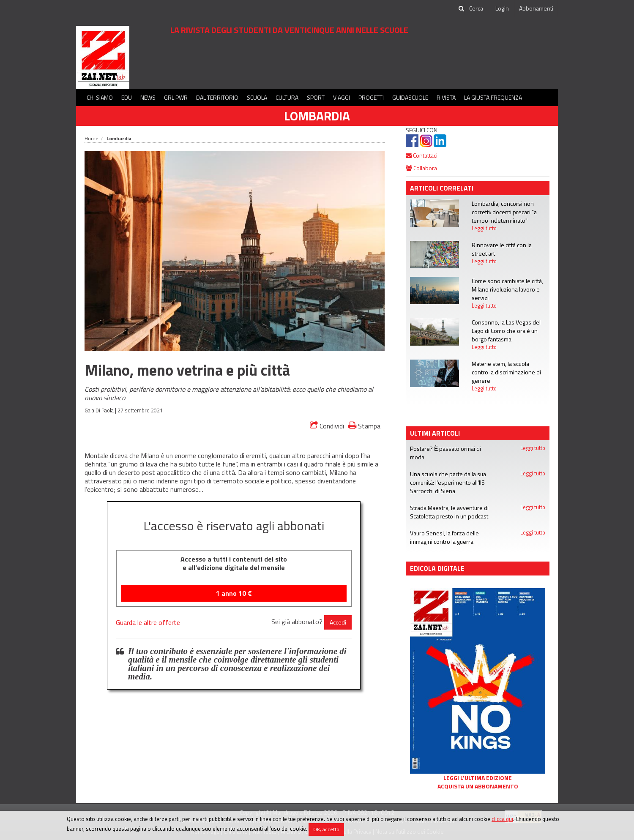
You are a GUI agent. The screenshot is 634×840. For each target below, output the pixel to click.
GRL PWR (176, 97)
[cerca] (477, 8)
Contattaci (422, 155)
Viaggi (342, 97)
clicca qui (502, 819)
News (148, 97)
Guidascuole (410, 97)
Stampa (364, 426)
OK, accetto (326, 829)
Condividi (327, 426)
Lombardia (317, 116)
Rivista (446, 97)
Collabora (421, 168)
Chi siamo (100, 97)
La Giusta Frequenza (493, 97)
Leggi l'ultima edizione (478, 778)
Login (502, 8)
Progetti (371, 97)
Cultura (287, 97)
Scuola (257, 97)
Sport (316, 97)
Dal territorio (217, 97)
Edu (127, 97)
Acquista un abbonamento (478, 786)
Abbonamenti (536, 8)
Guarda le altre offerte (148, 622)
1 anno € (234, 593)
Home (92, 138)
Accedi (338, 622)
